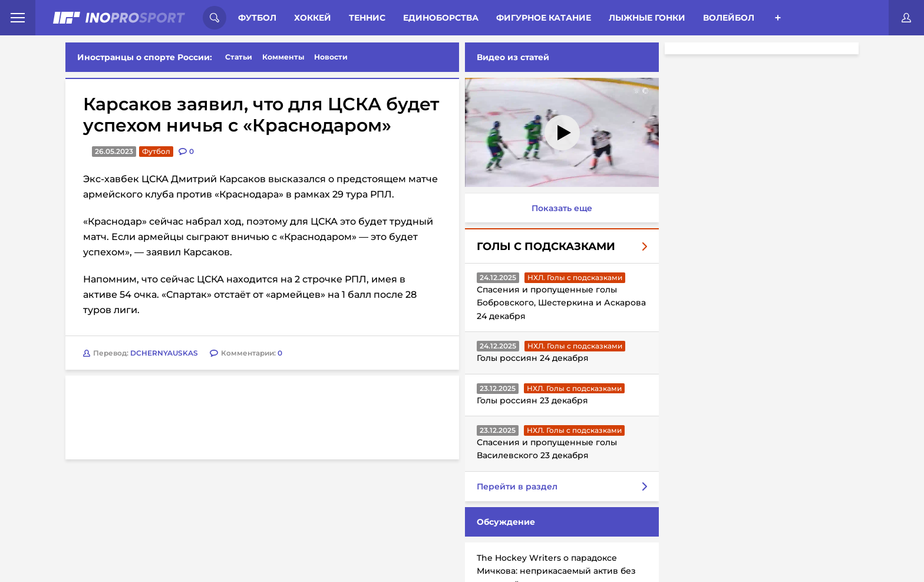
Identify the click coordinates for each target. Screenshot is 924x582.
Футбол (257, 18)
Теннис (367, 18)
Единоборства (441, 18)
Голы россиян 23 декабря (532, 400)
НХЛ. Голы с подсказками (575, 277)
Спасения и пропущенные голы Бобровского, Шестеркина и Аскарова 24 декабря (561, 303)
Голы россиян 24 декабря (533, 358)
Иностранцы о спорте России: (145, 57)
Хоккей (313, 18)
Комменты (283, 57)
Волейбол (729, 18)
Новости (331, 57)
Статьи (239, 57)
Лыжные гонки (647, 18)
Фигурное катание (544, 18)
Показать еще (562, 208)
